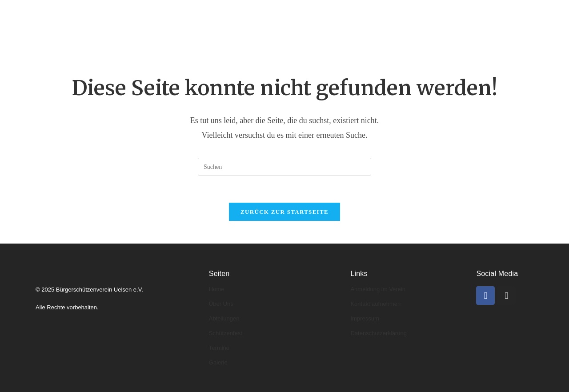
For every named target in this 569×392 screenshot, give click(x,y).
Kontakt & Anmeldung (155, 38)
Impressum (365, 318)
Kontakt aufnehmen (375, 304)
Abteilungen (216, 12)
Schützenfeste (345, 12)
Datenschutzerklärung (378, 333)
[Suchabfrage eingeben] (284, 167)
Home (123, 12)
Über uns (163, 12)
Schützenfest (226, 333)
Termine (397, 12)
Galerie (438, 12)
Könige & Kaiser (279, 12)
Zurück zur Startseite (284, 212)
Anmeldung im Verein (378, 289)
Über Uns (221, 304)
